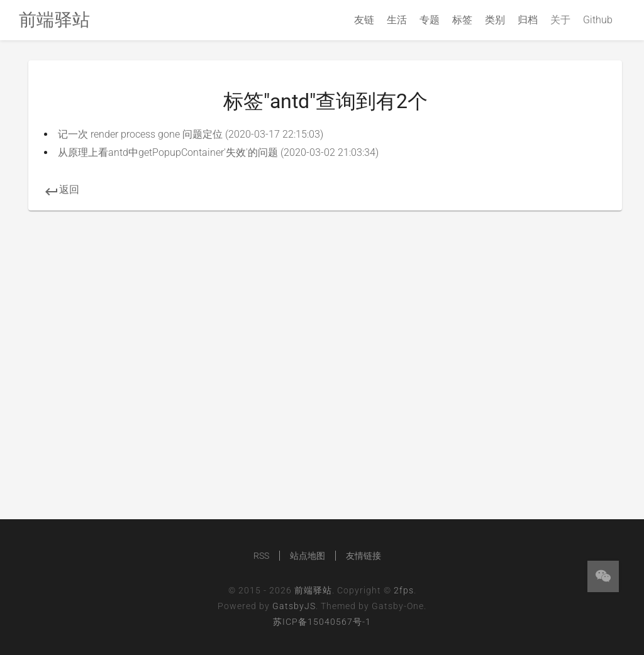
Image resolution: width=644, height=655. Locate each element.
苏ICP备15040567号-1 (322, 622)
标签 (462, 20)
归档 (528, 20)
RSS (261, 556)
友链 (364, 20)
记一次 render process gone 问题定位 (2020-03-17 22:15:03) (191, 134)
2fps (404, 590)
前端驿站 (313, 590)
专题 (430, 20)
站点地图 (308, 556)
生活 (397, 20)
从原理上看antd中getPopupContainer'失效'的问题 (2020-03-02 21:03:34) (218, 152)
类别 (495, 20)
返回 (62, 190)
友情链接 (364, 556)
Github (598, 20)
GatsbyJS (294, 606)
